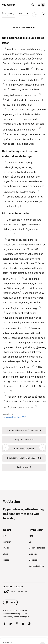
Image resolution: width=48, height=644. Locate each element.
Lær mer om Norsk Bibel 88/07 (14, 417)
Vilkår (25, 614)
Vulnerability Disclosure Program (16, 617)
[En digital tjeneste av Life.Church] (24, 588)
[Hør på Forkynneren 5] (34, 15)
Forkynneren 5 (9, 14)
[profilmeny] (41, 5)
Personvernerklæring (11, 614)
